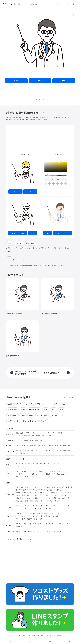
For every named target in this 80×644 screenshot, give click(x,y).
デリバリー (29, 498)
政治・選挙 (20, 501)
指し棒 (67, 248)
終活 (43, 487)
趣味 (36, 498)
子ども (45, 436)
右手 (48, 248)
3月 (37, 464)
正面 (42, 248)
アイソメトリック (30, 421)
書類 (23, 495)
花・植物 (61, 498)
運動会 (48, 474)
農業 (57, 516)
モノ (63, 415)
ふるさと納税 (20, 516)
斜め (39, 445)
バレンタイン (44, 471)
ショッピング (38, 495)
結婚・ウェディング (32, 487)
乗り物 (54, 415)
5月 (46, 464)
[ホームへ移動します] (10, 641)
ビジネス (29, 404)
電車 (52, 501)
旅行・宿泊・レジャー (38, 501)
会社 (22, 506)
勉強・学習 (29, 508)
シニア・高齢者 (21, 436)
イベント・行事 (51, 404)
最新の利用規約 (26, 265)
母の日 (53, 471)
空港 (27, 501)
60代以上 (59, 433)
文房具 (18, 495)
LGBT (27, 433)
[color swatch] (45, 183)
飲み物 (26, 490)
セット (50, 531)
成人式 (31, 471)
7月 (54, 464)
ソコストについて (12, 635)
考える (27, 450)
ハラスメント (30, 506)
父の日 (59, 471)
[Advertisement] (40, 93)
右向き (45, 445)
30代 (22, 248)
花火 (58, 474)
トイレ (29, 495)
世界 (68, 498)
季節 (39, 404)
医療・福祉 (31, 243)
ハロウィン (20, 477)
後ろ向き (58, 445)
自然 (54, 410)
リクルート (48, 506)
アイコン (42, 531)
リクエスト (57, 531)
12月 (22, 466)
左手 (69, 445)
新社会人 (39, 506)
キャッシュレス (61, 495)
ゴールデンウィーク (23, 474)
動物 (62, 410)
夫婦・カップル (40, 441)
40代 (28, 248)
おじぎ (48, 450)
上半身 (35, 248)
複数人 (26, 441)
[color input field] (56, 179)
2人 (21, 441)
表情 (17, 450)
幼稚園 (39, 436)
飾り (25, 531)
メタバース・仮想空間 (35, 516)
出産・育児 (20, 487)
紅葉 (27, 477)
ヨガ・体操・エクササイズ (38, 493)
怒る (38, 450)
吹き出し (19, 531)
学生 (50, 436)
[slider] (56, 175)
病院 (9, 251)
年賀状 (24, 471)
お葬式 (48, 487)
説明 (54, 248)
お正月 (18, 471)
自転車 (57, 501)
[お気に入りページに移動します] (70, 641)
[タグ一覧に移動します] (50, 641)
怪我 (63, 487)
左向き (51, 445)
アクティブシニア (55, 493)
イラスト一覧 (69, 397)
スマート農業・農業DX (24, 519)
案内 (64, 450)
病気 (58, 487)
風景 (55, 498)
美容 (31, 415)
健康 (23, 415)
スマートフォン (39, 524)
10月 (66, 464)
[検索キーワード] (63, 4)
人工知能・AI (49, 516)
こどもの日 (35, 474)
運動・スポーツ (21, 493)
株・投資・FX (40, 508)
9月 (62, 464)
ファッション (49, 495)
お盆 (63, 474)
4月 (42, 464)
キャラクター (47, 498)
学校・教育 (12, 410)
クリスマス (34, 477)
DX (66, 513)
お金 (63, 404)
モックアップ (33, 531)
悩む (22, 450)
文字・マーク (13, 421)
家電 (70, 493)
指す (60, 248)
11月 (17, 466)
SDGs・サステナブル (23, 513)
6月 (50, 464)
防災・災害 (38, 519)
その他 (44, 421)
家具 (65, 493)
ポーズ (19, 243)
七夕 (54, 474)
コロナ (32, 490)
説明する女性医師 (51, 373)
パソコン (19, 524)
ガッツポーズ (56, 450)
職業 (17, 506)
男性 (9, 248)
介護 (68, 487)
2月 (33, 464)
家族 (32, 441)
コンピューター (64, 524)
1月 (29, 464)
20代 (15, 248)
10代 (32, 433)
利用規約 (22, 635)
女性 (22, 433)
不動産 (49, 508)
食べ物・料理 (42, 415)
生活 (23, 410)
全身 (17, 445)
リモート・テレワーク (61, 506)
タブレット (27, 524)
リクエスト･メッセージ (44, 635)
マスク (46, 490)
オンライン (20, 508)
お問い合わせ (57, 635)
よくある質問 (31, 635)
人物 (10, 243)
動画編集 (19, 526)
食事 (20, 490)
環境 (46, 410)
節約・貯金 (20, 498)
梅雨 (43, 474)
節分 (36, 471)
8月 (58, 464)
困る (33, 450)
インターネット (51, 524)
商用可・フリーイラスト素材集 (28, 4)
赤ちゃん (31, 436)
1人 (15, 251)
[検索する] (74, 4)
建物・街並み (34, 410)
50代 (52, 433)
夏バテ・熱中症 (56, 490)
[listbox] (56, 167)
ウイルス (39, 490)
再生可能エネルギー (40, 513)
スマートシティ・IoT (56, 513)
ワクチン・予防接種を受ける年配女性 (26, 373)
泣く (42, 450)
